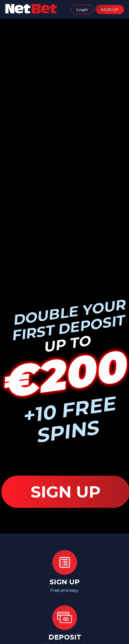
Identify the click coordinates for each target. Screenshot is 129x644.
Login (82, 9)
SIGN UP (110, 9)
